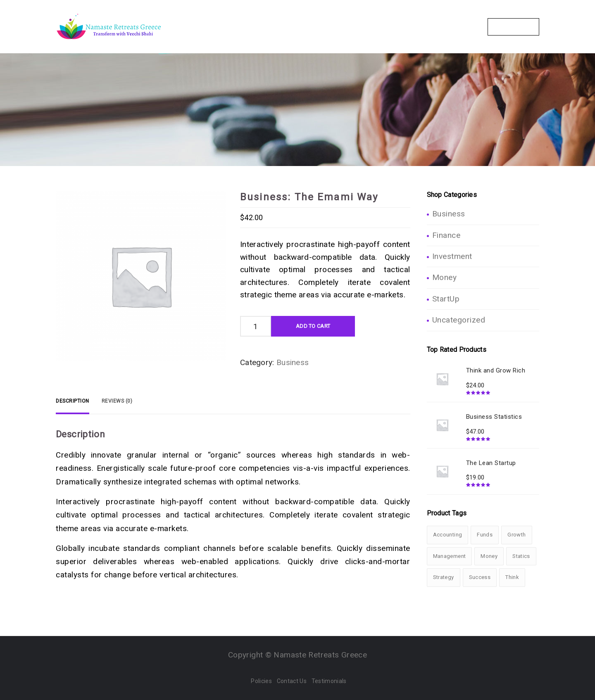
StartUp (446, 299)
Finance (446, 235)
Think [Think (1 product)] (512, 577)
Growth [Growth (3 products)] (516, 535)
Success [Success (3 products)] (480, 577)
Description (73, 401)
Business (293, 362)
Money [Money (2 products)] (489, 556)
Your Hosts (383, 27)
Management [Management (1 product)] (450, 556)
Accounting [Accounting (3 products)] (448, 535)
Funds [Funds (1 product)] (485, 535)
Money (445, 277)
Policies (261, 681)
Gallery (427, 27)
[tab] (73, 401)
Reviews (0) (117, 401)
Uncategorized (459, 320)
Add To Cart (313, 326)
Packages (334, 27)
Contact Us (513, 27)
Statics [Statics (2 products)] (521, 556)
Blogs (463, 27)
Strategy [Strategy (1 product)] (444, 577)
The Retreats (283, 27)
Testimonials (329, 681)
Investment (452, 256)
